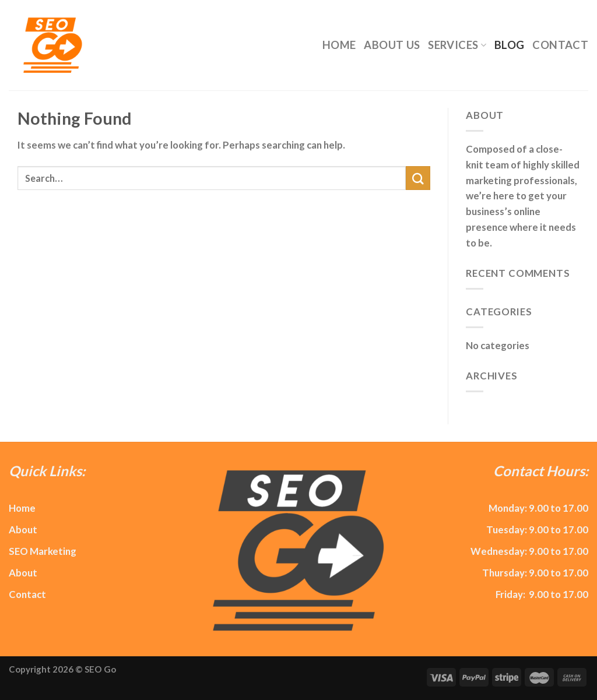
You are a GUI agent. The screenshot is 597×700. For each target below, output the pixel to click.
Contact (560, 45)
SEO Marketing (43, 551)
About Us (392, 45)
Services (457, 45)
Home (339, 45)
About (23, 530)
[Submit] (418, 178)
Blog (509, 45)
